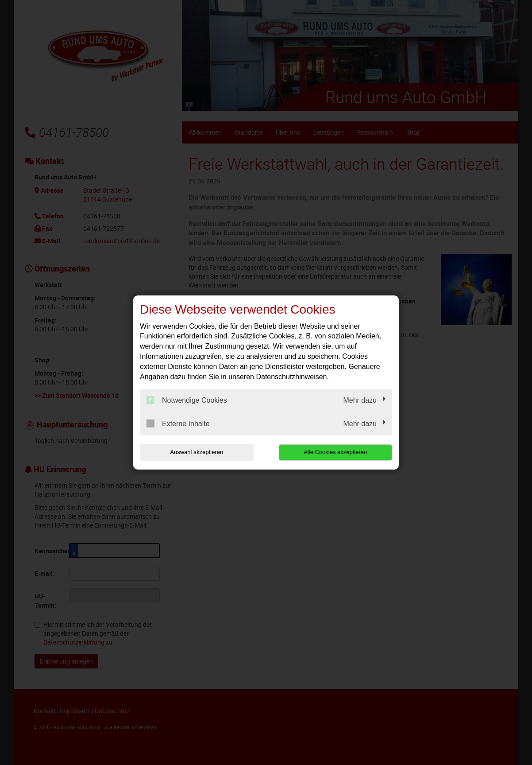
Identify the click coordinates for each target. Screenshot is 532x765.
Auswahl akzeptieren (197, 452)
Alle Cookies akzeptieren (335, 452)
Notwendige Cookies (187, 400)
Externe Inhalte (178, 423)
